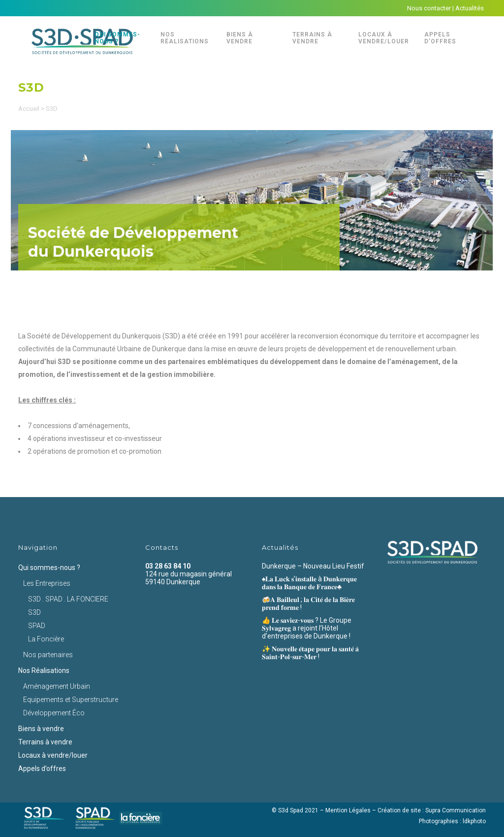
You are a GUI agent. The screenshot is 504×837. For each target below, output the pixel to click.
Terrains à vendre (45, 742)
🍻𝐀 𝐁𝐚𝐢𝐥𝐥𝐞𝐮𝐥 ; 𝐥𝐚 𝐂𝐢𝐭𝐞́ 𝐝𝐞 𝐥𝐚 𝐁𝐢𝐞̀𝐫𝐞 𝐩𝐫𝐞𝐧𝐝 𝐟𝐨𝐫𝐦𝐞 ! (308, 603)
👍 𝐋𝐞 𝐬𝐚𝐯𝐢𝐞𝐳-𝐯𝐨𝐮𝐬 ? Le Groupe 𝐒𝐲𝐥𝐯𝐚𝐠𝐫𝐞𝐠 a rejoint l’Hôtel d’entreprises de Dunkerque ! (307, 628)
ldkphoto (474, 821)
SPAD (37, 626)
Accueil (29, 109)
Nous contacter (429, 8)
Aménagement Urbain (57, 686)
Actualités (470, 8)
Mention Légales (348, 810)
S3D (34, 612)
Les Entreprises (47, 583)
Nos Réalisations (44, 670)
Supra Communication (456, 810)
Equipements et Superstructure (71, 700)
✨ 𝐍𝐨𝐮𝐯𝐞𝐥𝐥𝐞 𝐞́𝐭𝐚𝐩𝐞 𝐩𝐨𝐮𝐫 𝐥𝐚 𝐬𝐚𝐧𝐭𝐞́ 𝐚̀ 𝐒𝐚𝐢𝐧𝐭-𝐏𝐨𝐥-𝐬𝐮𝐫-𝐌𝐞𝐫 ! (310, 653)
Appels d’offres (42, 769)
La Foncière (46, 639)
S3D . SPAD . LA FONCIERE (68, 599)
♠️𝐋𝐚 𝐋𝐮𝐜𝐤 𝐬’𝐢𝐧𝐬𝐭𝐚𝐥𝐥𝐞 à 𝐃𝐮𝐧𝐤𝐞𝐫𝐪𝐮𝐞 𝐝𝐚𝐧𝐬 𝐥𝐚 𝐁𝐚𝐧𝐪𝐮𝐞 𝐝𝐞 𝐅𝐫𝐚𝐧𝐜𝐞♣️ (309, 583)
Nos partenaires (48, 655)
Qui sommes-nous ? (49, 568)
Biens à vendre (41, 729)
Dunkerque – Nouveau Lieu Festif (313, 566)
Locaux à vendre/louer (53, 755)
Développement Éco (54, 713)
